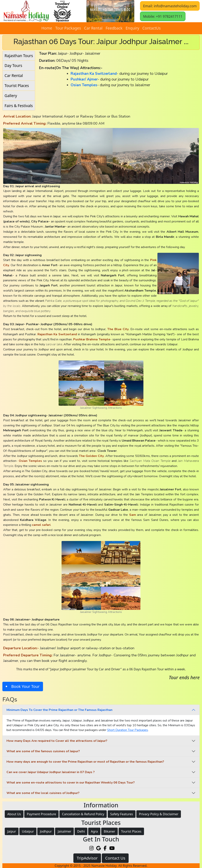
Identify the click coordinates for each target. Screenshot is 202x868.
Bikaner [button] (109, 831)
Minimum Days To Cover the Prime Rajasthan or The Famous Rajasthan (59, 710)
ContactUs (152, 28)
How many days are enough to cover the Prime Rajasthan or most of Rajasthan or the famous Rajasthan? (85, 762)
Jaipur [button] (12, 831)
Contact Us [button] (115, 858)
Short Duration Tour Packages (128, 730)
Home (47, 28)
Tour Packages (68, 28)
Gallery (11, 96)
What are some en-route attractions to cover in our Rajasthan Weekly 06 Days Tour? (71, 783)
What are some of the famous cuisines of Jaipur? (43, 751)
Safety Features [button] (122, 814)
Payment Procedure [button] (41, 814)
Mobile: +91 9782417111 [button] (163, 16)
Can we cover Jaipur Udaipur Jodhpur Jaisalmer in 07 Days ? (51, 772)
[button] (110, 11)
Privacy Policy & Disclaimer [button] (159, 814)
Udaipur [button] (28, 831)
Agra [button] (94, 831)
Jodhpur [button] (46, 831)
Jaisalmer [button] (64, 831)
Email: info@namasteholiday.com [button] (170, 6)
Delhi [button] (81, 831)
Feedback (114, 28)
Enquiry (132, 28)
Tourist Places (17, 86)
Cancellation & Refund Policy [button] (83, 814)
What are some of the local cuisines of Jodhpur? (43, 793)
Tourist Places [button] (131, 831)
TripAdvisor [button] (87, 858)
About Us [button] (14, 814)
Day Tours (13, 65)
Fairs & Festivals (19, 106)
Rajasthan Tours (19, 56)
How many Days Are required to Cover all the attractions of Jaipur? (57, 741)
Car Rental (93, 28)
